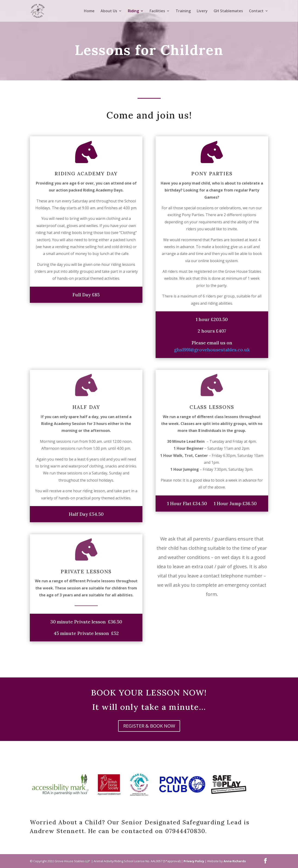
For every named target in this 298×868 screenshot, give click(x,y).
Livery (202, 11)
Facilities (157, 11)
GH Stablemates (228, 11)
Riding (133, 11)
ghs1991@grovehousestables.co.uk (212, 350)
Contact (256, 11)
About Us (109, 11)
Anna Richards (235, 861)
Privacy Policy (194, 861)
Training (183, 11)
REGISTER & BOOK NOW (149, 726)
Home (89, 11)
